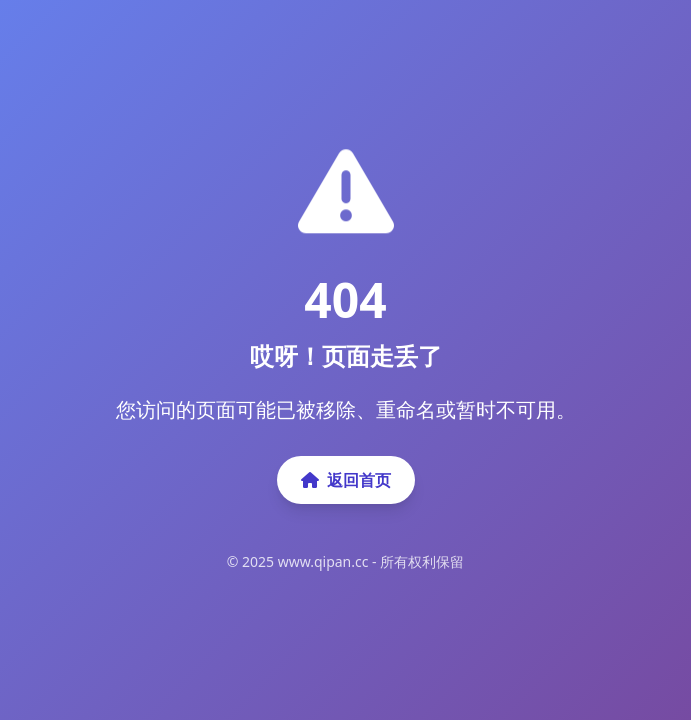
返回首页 (346, 480)
